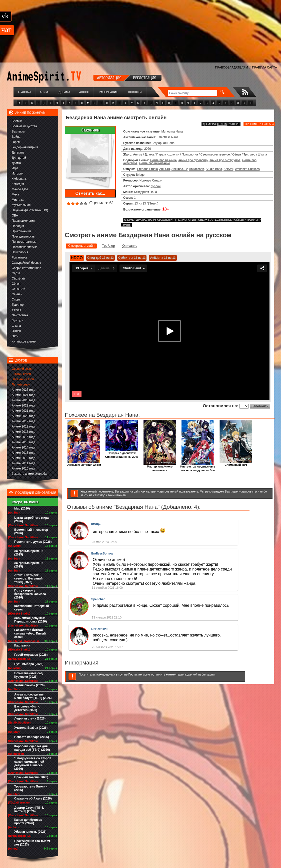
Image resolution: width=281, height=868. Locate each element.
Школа (16, 326)
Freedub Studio (147, 169)
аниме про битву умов (225, 160)
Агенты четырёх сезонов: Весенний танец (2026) (28, 578)
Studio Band (214, 169)
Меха (15, 194)
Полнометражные (24, 242)
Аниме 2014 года (23, 447)
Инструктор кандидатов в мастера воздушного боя (198, 467)
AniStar (228, 169)
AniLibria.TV (179, 169)
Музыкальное (21, 205)
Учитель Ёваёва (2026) (31, 728)
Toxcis (222, 124)
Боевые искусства (24, 126)
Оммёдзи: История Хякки (84, 463)
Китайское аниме (24, 341)
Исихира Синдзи (151, 180)
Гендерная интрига (25, 147)
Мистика (18, 200)
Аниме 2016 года (23, 437)
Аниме (45, 92)
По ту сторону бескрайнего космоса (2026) (30, 594)
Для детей (19, 158)
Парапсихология (23, 221)
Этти (15, 336)
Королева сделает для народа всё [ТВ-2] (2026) (32, 748)
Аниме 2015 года (23, 442)
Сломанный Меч (236, 463)
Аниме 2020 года (23, 416)
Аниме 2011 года (23, 463)
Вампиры (18, 131)
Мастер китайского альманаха (160, 467)
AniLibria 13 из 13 (163, 258)
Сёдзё (16, 273)
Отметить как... (90, 193)
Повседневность (23, 236)
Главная (24, 92)
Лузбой (156, 186)
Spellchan (98, 599)
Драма (16, 163)
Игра (15, 168)
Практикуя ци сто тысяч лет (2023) (32, 843)
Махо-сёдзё (20, 189)
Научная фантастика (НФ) (30, 210)
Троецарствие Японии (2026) (31, 788)
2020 (148, 149)
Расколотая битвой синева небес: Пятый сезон (30, 633)
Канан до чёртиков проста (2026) (28, 821)
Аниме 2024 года (23, 395)
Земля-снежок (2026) (29, 685)
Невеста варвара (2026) (32, 737)
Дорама (64, 92)
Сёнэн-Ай (18, 289)
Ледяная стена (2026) (30, 718)
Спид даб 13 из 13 (100, 258)
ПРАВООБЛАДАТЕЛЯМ (231, 67)
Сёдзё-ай (18, 278)
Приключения (21, 231)
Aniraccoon (196, 169)
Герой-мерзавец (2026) (31, 655)
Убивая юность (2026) (30, 832)
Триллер (18, 305)
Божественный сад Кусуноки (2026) (28, 675)
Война (16, 137)
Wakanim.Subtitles (247, 169)
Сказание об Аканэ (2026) (33, 798)
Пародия (18, 226)
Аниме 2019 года (23, 421)
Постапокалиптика (25, 247)
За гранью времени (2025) (29, 553)
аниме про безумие (163, 160)
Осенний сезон (22, 369)
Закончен (90, 130)
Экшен (16, 331)
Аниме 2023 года (23, 400)
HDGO (77, 258)
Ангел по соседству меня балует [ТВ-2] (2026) (33, 696)
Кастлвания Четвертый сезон (31, 608)
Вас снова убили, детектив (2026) (27, 708)
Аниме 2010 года (23, 468)
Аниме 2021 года (23, 411)
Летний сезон (21, 384)
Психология (20, 252)
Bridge (140, 175)
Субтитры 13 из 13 (132, 258)
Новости (135, 92)
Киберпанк (19, 179)
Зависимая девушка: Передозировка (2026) (30, 620)
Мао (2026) (22, 508)
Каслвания (22, 645)
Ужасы (16, 310)
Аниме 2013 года (23, 453)
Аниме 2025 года (23, 390)
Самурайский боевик (26, 263)
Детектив (18, 152)
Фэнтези (17, 320)
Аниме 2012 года (23, 458)
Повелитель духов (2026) (33, 542)
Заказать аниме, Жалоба (29, 474)
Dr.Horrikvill (100, 629)
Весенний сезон (23, 379)
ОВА (15, 215)
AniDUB (165, 169)
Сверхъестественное (26, 268)
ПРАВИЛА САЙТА (264, 67)
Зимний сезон (21, 374)
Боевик (17, 121)
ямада (96, 524)
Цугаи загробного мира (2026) (31, 519)
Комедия (18, 184)
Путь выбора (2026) (29, 664)
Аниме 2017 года (23, 432)
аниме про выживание (154, 163)
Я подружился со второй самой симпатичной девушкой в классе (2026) (33, 763)
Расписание (108, 92)
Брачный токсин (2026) (31, 777)
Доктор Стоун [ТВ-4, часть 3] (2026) (29, 809)
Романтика (19, 257)
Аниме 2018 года (23, 426)
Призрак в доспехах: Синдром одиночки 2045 (122, 453)
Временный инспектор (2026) (31, 531)
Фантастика (20, 315)
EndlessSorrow (102, 553)
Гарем (16, 142)
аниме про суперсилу (193, 160)
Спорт (16, 299)
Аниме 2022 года (23, 405)
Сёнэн (16, 284)
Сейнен (17, 294)
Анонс (84, 92)
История (18, 173)
